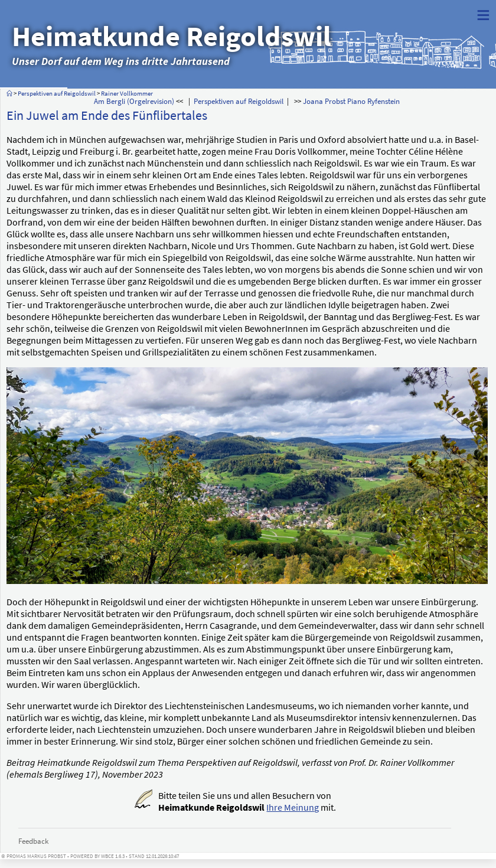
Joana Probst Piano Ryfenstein (351, 101)
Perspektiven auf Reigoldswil (57, 93)
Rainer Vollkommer (127, 93)
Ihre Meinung (293, 807)
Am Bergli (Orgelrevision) (134, 101)
